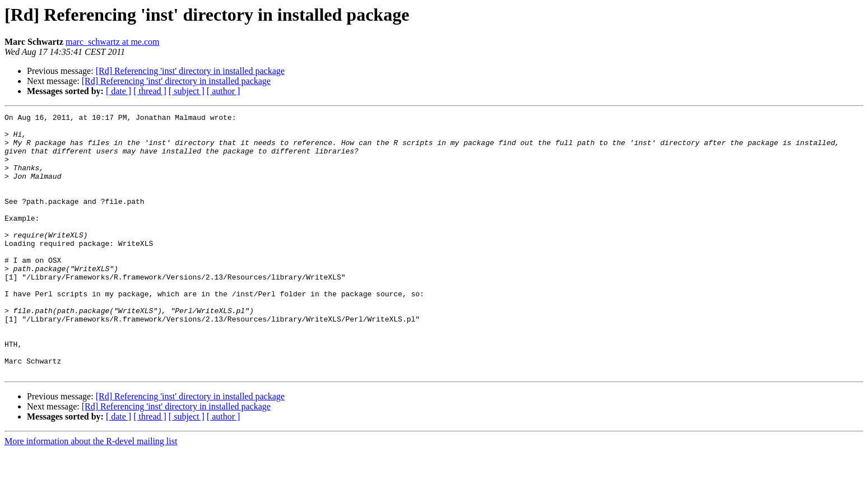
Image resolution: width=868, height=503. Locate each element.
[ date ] (119, 91)
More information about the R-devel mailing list (91, 493)
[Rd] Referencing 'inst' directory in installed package (190, 71)
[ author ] (224, 91)
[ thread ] (150, 91)
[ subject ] (187, 91)
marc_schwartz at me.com (112, 42)
